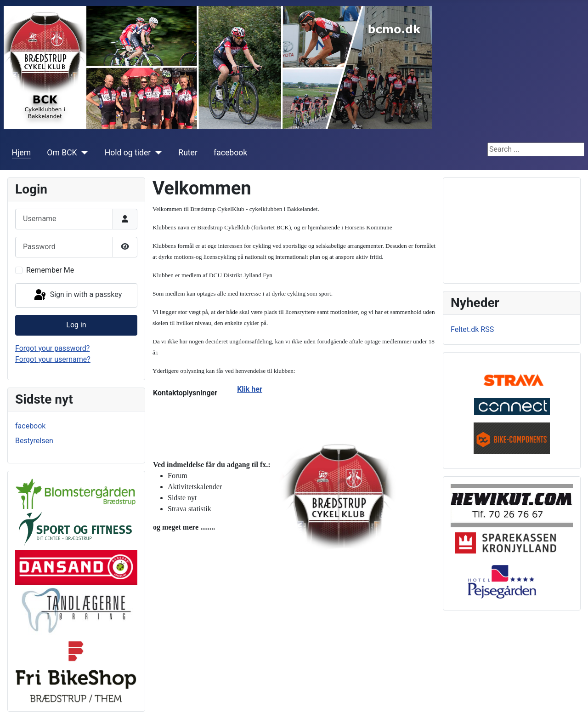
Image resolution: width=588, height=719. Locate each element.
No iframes (512, 229)
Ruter (188, 153)
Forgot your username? (53, 359)
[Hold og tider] (156, 153)
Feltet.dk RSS (472, 329)
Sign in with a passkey (77, 295)
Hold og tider (128, 153)
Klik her (250, 389)
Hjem (22, 153)
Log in (76, 325)
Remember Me (50, 270)
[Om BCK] (83, 153)
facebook (230, 153)
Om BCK (62, 153)
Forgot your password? (52, 348)
